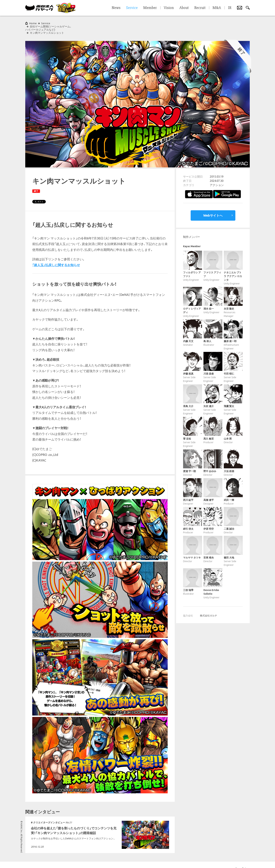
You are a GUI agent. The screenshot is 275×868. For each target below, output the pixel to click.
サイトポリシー (14, 860)
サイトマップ (74, 860)
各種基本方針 (58, 860)
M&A (217, 8)
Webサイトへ (213, 206)
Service (46, 23)
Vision (169, 8)
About (184, 8)
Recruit (200, 8)
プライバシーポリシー (36, 860)
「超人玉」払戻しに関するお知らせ (56, 255)
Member (150, 8)
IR (230, 8)
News (116, 8)
